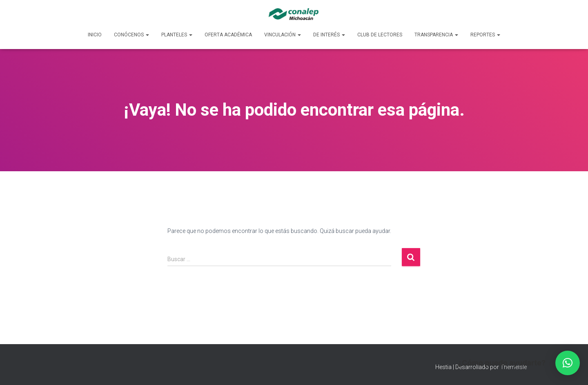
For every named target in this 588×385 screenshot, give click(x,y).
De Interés (329, 35)
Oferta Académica (228, 35)
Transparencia (436, 35)
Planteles (177, 35)
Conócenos (131, 35)
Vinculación (283, 35)
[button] (568, 363)
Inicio (95, 35)
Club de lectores (380, 35)
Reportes (485, 35)
